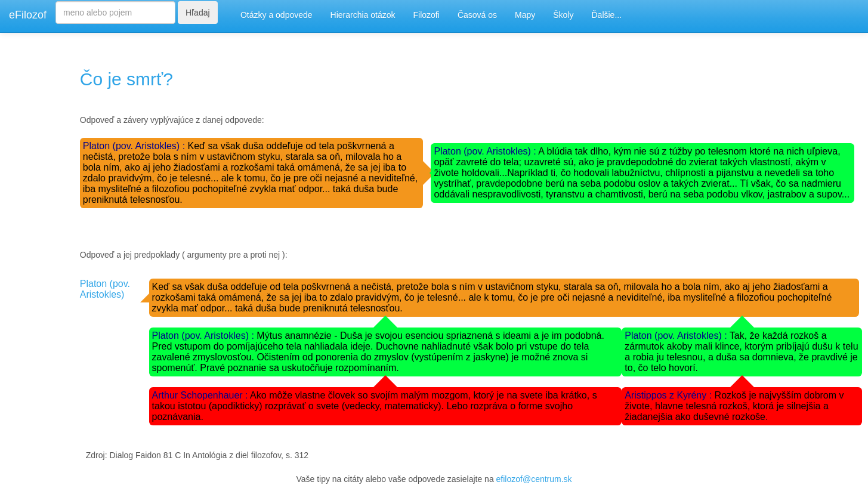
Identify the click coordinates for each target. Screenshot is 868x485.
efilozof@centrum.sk (534, 479)
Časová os (477, 15)
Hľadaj (198, 13)
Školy (563, 15)
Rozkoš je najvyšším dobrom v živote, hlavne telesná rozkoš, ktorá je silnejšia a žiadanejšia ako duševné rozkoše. (734, 406)
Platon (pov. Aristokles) (105, 289)
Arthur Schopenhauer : (201, 395)
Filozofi (427, 15)
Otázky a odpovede (277, 15)
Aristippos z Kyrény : (669, 395)
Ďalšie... (607, 15)
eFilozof (28, 15)
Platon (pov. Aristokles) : (135, 146)
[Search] (115, 13)
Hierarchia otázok (363, 15)
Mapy (525, 15)
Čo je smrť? (126, 79)
